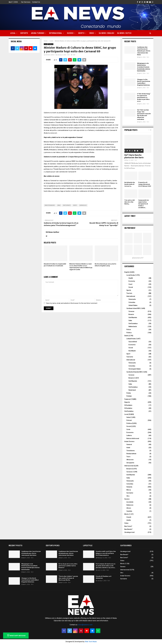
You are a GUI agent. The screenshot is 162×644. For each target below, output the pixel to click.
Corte (128, 429)
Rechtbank (132, 351)
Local (13, 33)
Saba (130, 320)
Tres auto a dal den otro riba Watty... (130, 202)
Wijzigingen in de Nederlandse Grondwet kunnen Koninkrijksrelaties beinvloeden (144, 67)
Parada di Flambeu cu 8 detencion (104, 577)
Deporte (24, 33)
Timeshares (131, 451)
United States (133, 305)
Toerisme (130, 357)
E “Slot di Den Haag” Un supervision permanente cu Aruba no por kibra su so (144, 98)
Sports (129, 290)
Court (130, 284)
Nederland (132, 390)
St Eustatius (128, 408)
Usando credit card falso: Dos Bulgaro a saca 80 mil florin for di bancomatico (106, 553)
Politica (129, 423)
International (131, 296)
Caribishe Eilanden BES (134, 372)
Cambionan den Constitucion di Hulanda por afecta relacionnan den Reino (144, 51)
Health (131, 278)
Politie (129, 393)
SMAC (59, 205)
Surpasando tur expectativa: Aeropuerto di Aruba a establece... (144, 204)
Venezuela (132, 299)
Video (92, 33)
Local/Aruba (131, 275)
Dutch (126, 336)
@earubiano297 (138, 258)
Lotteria (129, 435)
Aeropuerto (130, 463)
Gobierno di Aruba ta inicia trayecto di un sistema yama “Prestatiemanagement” (61, 224)
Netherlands (133, 327)
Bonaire (131, 314)
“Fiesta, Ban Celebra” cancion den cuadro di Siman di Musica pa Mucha (68, 578)
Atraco (129, 508)
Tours (128, 457)
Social (131, 287)
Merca (129, 490)
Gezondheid (133, 342)
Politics (129, 333)
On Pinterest (130, 228)
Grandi (129, 517)
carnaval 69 (83, 205)
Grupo (75, 205)
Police (129, 330)
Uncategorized (129, 532)
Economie (132, 345)
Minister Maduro (50, 205)
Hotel (128, 448)
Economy (132, 281)
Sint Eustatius (133, 324)
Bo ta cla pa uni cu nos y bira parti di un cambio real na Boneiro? (68, 566)
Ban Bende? (128, 529)
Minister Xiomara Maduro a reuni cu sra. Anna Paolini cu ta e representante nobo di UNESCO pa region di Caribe (81, 267)
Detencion (130, 505)
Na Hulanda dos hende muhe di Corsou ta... (130, 184)
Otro (128, 496)
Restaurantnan (131, 454)
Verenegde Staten (135, 369)
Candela (129, 511)
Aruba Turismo (38, 33)
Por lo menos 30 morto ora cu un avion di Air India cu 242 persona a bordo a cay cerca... (106, 566)
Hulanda (129, 487)
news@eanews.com (85, 625)
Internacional (56, 33)
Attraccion (130, 460)
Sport (128, 354)
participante (67, 205)
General (129, 444)
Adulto (129, 520)
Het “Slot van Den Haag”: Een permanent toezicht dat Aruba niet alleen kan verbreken (144, 115)
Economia (130, 432)
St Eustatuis (128, 405)
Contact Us (36, 2)
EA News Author (50, 55)
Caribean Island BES (133, 308)
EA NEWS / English (106, 33)
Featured (51, 44)
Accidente (130, 502)
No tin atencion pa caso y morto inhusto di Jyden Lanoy (105, 265)
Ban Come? (128, 526)
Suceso (70, 33)
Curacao (131, 311)
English (127, 272)
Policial (129, 420)
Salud (128, 417)
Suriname (130, 493)
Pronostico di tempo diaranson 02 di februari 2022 (145, 184)
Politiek (129, 396)
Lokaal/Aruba (131, 339)
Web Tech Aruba (91, 642)
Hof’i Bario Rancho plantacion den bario (134, 156)
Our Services (26, 2)
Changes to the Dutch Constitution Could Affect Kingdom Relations (144, 82)
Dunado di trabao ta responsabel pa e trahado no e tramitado (55, 265)
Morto (81, 33)
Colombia (132, 302)
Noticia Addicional (133, 438)
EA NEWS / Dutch (124, 33)
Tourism (129, 293)
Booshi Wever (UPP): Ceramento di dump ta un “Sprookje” (104, 224)
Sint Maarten (133, 317)
